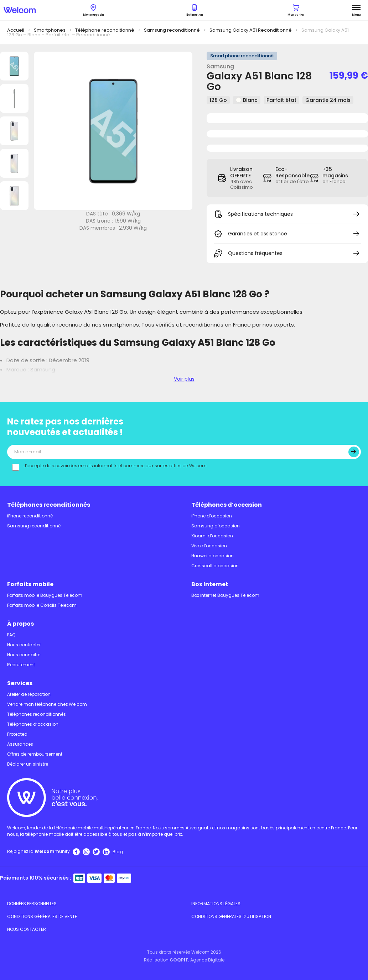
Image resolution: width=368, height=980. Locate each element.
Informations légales (216, 904)
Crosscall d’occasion (215, 566)
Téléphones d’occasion (227, 505)
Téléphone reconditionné (105, 30)
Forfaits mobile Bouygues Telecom (45, 595)
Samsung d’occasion (216, 526)
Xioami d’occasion (212, 536)
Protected (17, 734)
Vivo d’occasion (209, 546)
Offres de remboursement (35, 754)
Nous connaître (24, 655)
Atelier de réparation (29, 694)
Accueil (16, 30)
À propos (20, 624)
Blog (118, 852)
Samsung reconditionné (172, 30)
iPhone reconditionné (30, 516)
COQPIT (179, 960)
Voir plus (184, 379)
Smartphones (50, 30)
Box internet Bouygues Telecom (225, 595)
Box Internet (210, 584)
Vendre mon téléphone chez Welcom (47, 704)
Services (20, 683)
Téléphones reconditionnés (49, 505)
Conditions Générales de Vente (42, 916)
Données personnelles (32, 904)
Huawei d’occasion (212, 556)
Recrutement (21, 665)
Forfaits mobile (30, 584)
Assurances (20, 744)
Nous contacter (24, 645)
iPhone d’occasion (212, 516)
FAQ (11, 635)
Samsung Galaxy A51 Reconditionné (251, 30)
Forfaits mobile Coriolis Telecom (42, 605)
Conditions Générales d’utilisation (231, 916)
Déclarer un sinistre (28, 764)
